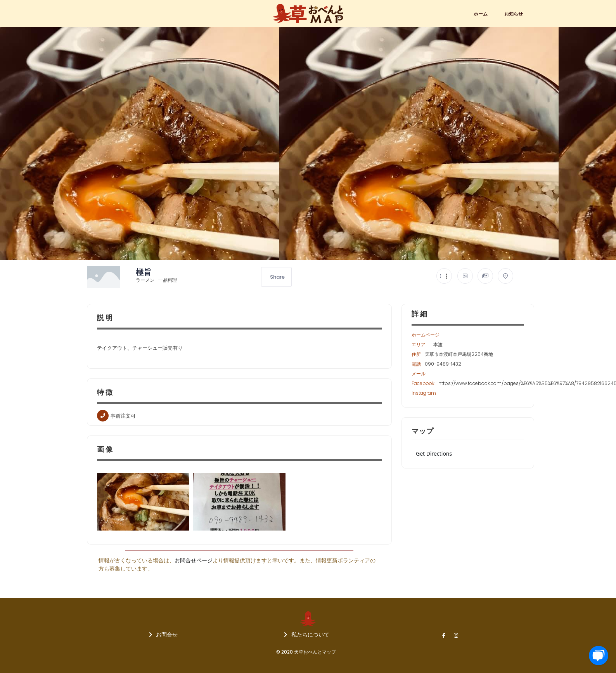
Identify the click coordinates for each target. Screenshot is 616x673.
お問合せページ (194, 560)
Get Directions (434, 454)
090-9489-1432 (443, 364)
